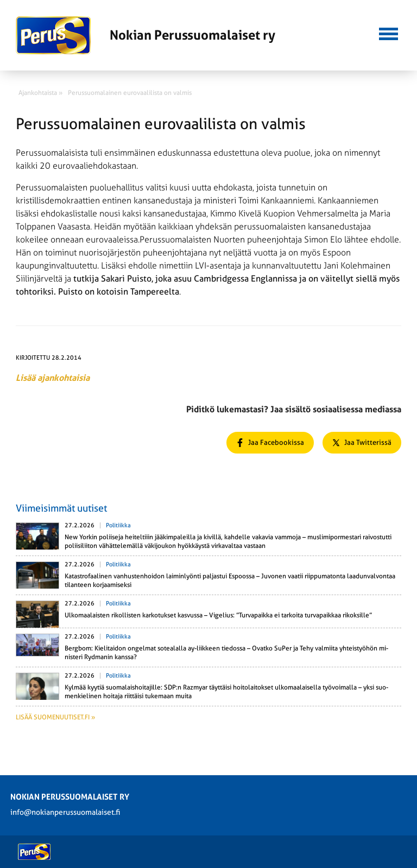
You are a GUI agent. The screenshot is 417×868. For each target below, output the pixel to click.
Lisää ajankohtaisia (53, 378)
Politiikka (118, 525)
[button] (388, 33)
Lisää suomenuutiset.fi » (55, 717)
